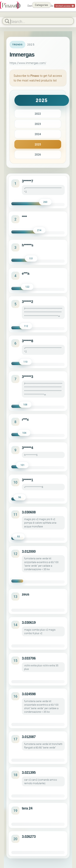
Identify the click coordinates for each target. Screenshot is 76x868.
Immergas (22, 55)
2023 (38, 124)
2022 (38, 114)
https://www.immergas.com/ (28, 63)
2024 (38, 134)
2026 (38, 154)
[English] (18, 6)
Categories (41, 5)
